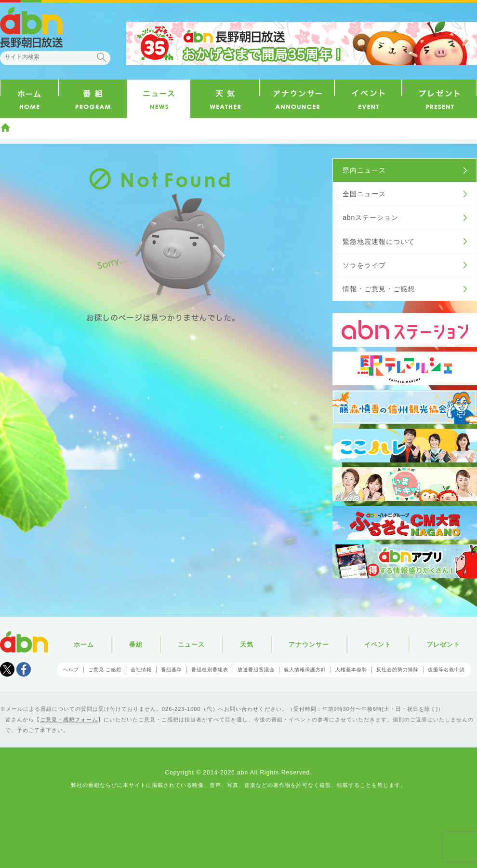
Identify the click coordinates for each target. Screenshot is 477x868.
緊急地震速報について (379, 242)
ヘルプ (71, 670)
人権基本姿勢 (351, 670)
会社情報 (141, 670)
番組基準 (172, 670)
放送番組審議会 (256, 670)
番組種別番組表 (210, 670)
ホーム (5, 127)
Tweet (7, 669)
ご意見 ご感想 (105, 670)
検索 (102, 57)
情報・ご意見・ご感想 (379, 289)
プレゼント (443, 644)
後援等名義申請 (446, 670)
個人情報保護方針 (305, 670)
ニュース (191, 644)
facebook (24, 669)
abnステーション (371, 217)
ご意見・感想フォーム (69, 719)
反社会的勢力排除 (397, 670)
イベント (378, 644)
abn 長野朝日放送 (31, 27)
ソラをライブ (364, 265)
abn (24, 642)
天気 (247, 644)
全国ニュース (364, 194)
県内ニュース (364, 170)
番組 (136, 644)
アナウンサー (309, 644)
